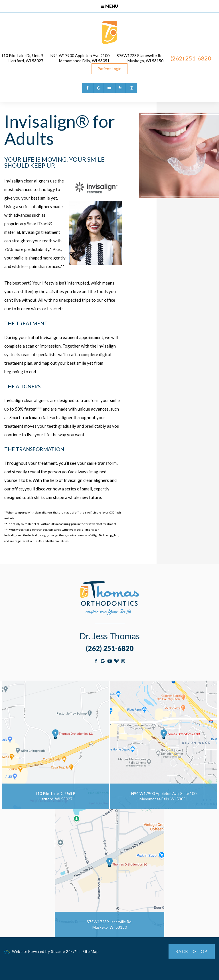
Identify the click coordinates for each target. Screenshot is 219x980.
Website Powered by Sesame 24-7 (41, 952)
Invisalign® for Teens (182, 231)
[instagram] (131, 88)
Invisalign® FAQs (177, 245)
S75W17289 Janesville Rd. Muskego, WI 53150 (165, 58)
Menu (109, 6)
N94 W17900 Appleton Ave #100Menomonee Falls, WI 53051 (104, 58)
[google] (99, 88)
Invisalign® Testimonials (184, 252)
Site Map (92, 951)
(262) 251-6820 (87, 68)
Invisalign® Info (177, 224)
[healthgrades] (121, 88)
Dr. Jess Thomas (109, 636)
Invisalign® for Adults (182, 266)
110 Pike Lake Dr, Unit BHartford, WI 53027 (45, 58)
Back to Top (191, 951)
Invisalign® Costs (178, 238)
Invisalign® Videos (179, 259)
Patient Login (134, 69)
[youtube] (109, 88)
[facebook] (88, 88)
